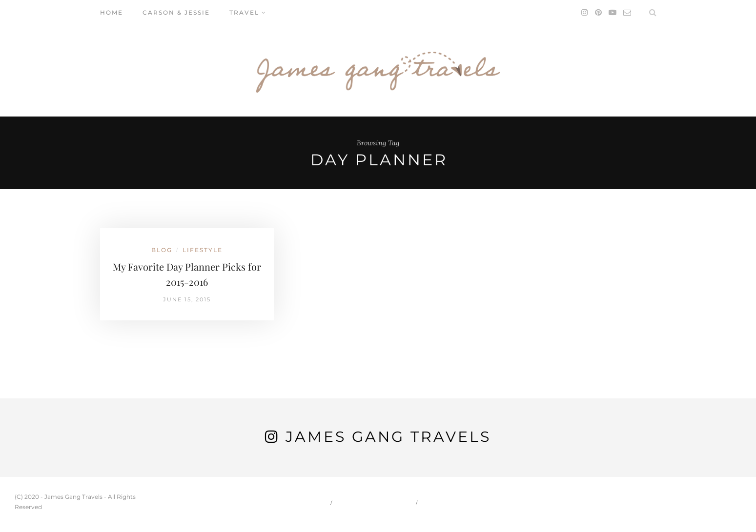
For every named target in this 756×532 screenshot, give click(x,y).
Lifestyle (203, 250)
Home (112, 12)
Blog (162, 250)
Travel (244, 12)
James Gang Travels (388, 437)
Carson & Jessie (176, 12)
